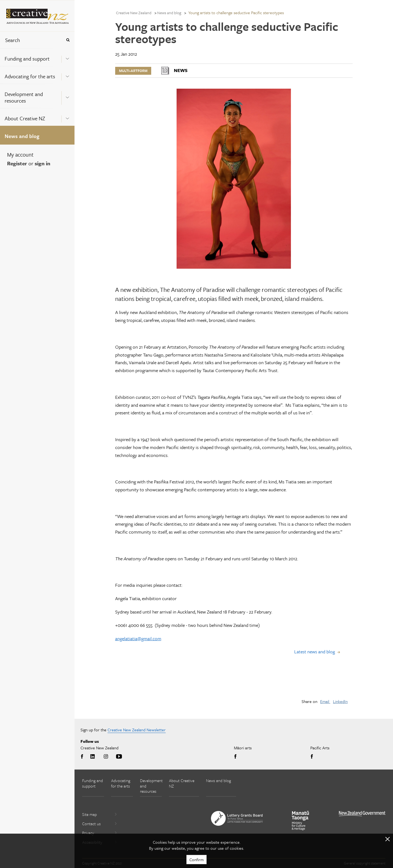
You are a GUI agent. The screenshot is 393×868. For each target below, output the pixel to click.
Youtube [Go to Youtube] (119, 757)
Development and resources (24, 97)
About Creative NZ (25, 118)
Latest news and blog (315, 652)
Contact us (100, 824)
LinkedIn (340, 701)
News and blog (22, 136)
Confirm (196, 860)
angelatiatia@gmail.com (138, 638)
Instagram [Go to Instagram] (106, 757)
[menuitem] (37, 57)
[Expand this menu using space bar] (67, 57)
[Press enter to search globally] (68, 40)
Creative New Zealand (134, 13)
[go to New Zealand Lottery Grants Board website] (237, 818)
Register (17, 163)
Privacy (100, 833)
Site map (100, 814)
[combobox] (31, 40)
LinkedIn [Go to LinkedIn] (93, 757)
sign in (42, 163)
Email (325, 701)
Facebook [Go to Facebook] (83, 757)
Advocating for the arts (30, 76)
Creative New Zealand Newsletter (137, 730)
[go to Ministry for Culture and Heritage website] (300, 821)
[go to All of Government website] (362, 814)
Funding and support (27, 59)
